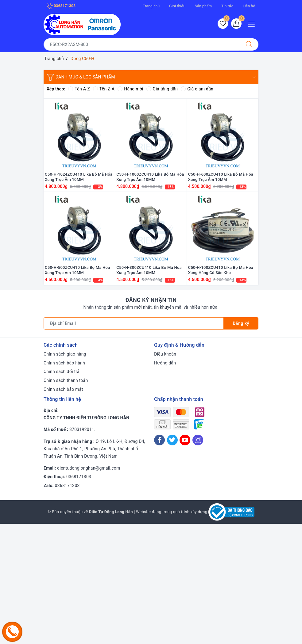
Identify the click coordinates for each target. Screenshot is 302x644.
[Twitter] (172, 440)
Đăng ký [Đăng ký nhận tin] (241, 323)
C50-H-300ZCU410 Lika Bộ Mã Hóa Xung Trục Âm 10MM (149, 270)
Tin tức (227, 6)
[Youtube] (185, 440)
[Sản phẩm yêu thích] (223, 24)
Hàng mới (130, 89)
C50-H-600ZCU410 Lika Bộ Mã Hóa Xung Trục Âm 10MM (221, 177)
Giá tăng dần (162, 89)
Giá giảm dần (197, 89)
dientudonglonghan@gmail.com (89, 468)
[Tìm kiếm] (249, 44)
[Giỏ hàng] (236, 24)
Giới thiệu (177, 6)
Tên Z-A (104, 89)
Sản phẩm (203, 6)
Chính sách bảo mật (63, 389)
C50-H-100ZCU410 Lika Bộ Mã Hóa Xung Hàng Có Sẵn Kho (221, 270)
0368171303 (61, 6)
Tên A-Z (79, 89)
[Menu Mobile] (253, 23)
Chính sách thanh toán (66, 380)
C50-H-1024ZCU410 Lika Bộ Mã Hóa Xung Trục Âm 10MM (79, 177)
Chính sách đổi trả (62, 372)
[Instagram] (198, 440)
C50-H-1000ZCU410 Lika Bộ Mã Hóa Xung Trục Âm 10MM (150, 177)
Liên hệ (249, 6)
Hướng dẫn (165, 363)
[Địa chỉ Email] (134, 323)
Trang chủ (151, 6)
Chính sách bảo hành (64, 363)
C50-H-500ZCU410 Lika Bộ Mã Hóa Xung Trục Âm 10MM (77, 270)
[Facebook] (159, 440)
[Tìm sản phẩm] (142, 44)
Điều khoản (165, 354)
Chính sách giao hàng (65, 354)
